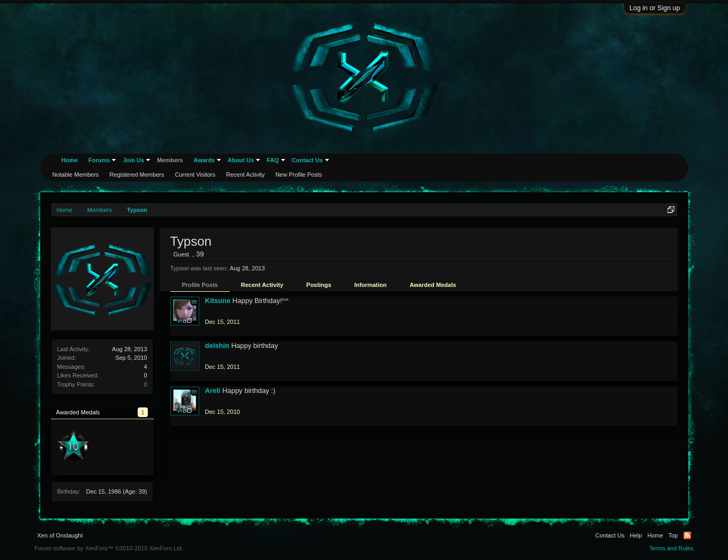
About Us (241, 160)
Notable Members (76, 175)
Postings (319, 285)
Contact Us (307, 160)
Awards (204, 160)
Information (370, 285)
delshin (217, 346)
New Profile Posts (299, 175)
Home (70, 160)
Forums (99, 160)
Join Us (133, 160)
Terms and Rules (671, 548)
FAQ (273, 160)
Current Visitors (195, 175)
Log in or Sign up (655, 8)
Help (636, 535)
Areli (213, 391)
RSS (687, 535)
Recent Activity (262, 285)
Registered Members (137, 175)
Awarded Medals (433, 285)
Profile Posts (200, 285)
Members (170, 160)
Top (673, 535)
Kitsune (218, 301)
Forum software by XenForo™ (109, 548)
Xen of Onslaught (60, 535)
